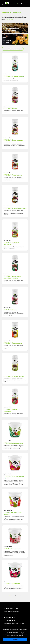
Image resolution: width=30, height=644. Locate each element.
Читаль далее (10, 19)
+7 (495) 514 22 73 (10, 620)
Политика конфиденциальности (10, 614)
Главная (3, 9)
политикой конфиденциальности (15, 636)
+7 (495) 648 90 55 (10, 618)
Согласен (15, 639)
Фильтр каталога (14, 49)
